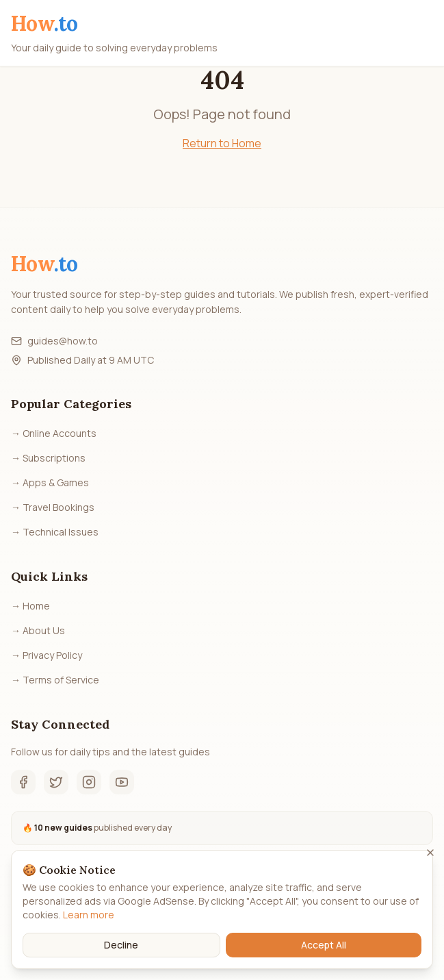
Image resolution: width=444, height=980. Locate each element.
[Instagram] (89, 782)
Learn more (89, 915)
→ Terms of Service (55, 680)
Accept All (324, 945)
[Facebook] (23, 782)
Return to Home (222, 143)
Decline (121, 945)
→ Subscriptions (48, 458)
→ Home (30, 606)
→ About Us (38, 630)
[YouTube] (122, 782)
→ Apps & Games (50, 482)
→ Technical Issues (55, 532)
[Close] (430, 853)
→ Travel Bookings (53, 507)
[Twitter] (56, 782)
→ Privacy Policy (47, 655)
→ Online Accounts (54, 433)
